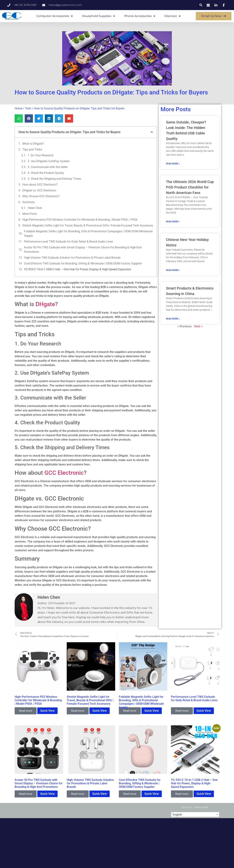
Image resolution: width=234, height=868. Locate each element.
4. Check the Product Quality (46, 173)
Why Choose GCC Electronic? (41, 196)
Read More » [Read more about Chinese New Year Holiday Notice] (173, 270)
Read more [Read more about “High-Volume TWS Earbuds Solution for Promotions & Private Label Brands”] (78, 794)
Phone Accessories (140, 16)
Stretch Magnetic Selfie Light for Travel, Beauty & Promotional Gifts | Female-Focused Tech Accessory (88, 225)
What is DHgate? (33, 144)
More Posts (30, 214)
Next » (198, 326)
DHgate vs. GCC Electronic (39, 190)
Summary (29, 202)
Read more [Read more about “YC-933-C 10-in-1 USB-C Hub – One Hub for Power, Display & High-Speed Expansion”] (182, 794)
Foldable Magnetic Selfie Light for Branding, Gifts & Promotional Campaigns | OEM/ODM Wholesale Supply (88, 234)
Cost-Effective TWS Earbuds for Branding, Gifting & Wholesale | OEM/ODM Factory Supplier (83, 263)
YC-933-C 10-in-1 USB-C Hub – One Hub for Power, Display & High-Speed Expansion (78, 269)
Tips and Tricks (32, 150)
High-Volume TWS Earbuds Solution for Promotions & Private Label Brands (72, 258)
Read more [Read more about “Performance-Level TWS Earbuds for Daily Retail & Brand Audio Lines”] (182, 711)
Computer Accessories (54, 16)
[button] (201, 5)
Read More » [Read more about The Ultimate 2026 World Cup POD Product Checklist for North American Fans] (173, 222)
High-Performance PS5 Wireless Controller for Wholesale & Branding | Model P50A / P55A (80, 220)
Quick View (47, 711)
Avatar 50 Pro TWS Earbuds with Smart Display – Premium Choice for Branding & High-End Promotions (83, 250)
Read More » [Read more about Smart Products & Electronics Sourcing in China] (173, 319)
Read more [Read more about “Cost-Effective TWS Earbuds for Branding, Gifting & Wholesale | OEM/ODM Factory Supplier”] (130, 794)
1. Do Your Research (41, 155)
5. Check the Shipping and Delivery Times (54, 179)
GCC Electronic (64, 473)
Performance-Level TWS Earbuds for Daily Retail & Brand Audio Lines (68, 242)
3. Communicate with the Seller (48, 167)
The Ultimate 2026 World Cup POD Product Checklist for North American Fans (190, 187)
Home (18, 108)
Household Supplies (98, 16)
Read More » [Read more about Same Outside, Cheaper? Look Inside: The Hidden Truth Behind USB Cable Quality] (173, 164)
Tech (28, 108)
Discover (172, 16)
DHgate (45, 304)
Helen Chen (35, 208)
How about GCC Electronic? (40, 185)
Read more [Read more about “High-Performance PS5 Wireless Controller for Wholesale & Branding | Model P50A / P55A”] (26, 711)
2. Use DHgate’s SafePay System (49, 161)
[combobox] (195, 814)
